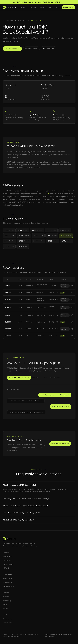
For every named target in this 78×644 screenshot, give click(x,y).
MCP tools (6, 568)
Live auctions (7, 560)
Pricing (42, 7)
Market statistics (8, 564)
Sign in (58, 7)
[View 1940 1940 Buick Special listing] (72, 286)
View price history (31, 49)
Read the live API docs (53, 2)
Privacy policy (7, 619)
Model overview (49, 49)
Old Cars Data (8, 20)
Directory (6, 597)
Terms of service (8, 623)
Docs (49, 7)
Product (24, 7)
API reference (7, 582)
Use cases (33, 7)
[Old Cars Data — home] (9, 7)
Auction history (7, 556)
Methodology (7, 601)
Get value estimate (12, 49)
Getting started (7, 578)
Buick (17, 20)
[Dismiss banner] (64, 2)
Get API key (69, 7)
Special (24, 20)
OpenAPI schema (8, 586)
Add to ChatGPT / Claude (19, 378)
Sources (5, 608)
